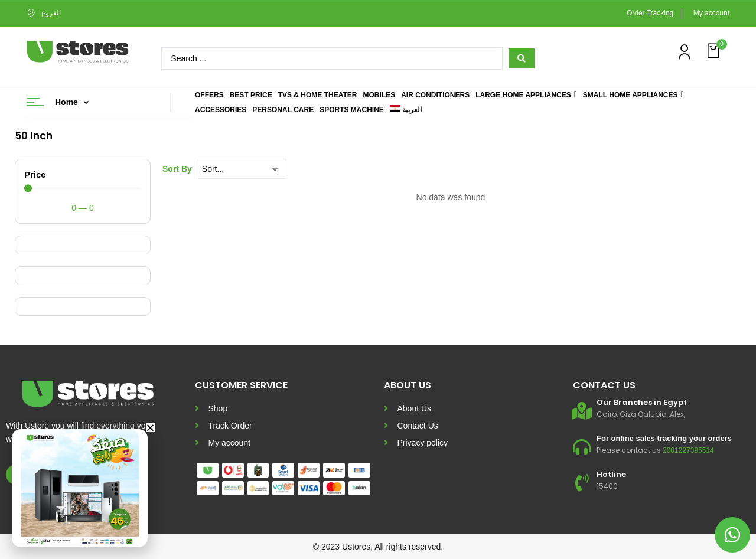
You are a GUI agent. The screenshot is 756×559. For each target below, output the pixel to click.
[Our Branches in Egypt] (582, 411)
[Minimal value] (83, 189)
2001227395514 (688, 450)
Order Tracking (650, 13)
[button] (715, 51)
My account (711, 13)
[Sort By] (242, 169)
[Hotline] (582, 483)
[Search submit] (522, 58)
